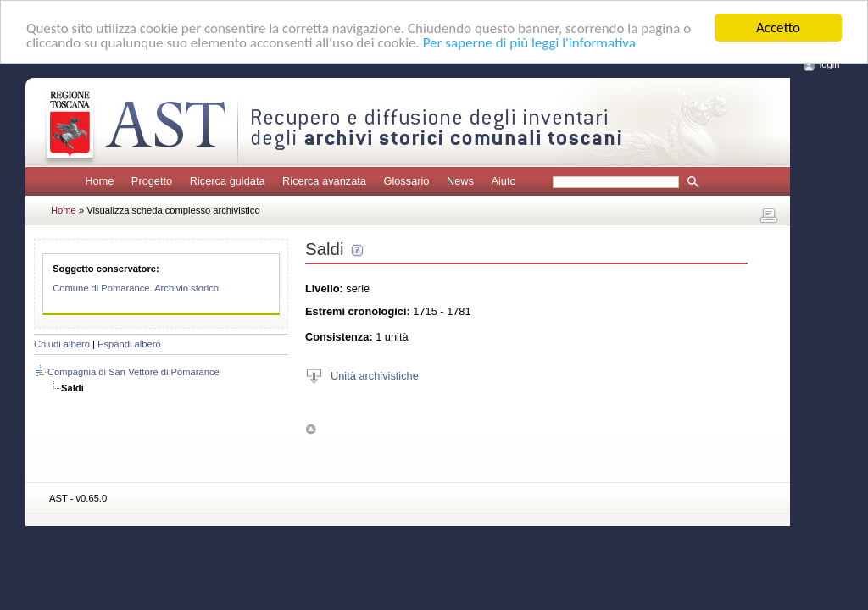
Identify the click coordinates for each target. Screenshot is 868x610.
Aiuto (503, 181)
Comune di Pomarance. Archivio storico (136, 288)
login (830, 64)
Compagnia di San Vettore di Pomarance (134, 372)
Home (99, 181)
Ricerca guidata (228, 181)
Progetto (152, 181)
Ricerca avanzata (324, 181)
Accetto (778, 28)
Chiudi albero (62, 344)
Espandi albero (129, 344)
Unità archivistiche (375, 375)
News (460, 181)
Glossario (406, 181)
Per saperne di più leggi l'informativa (529, 42)
